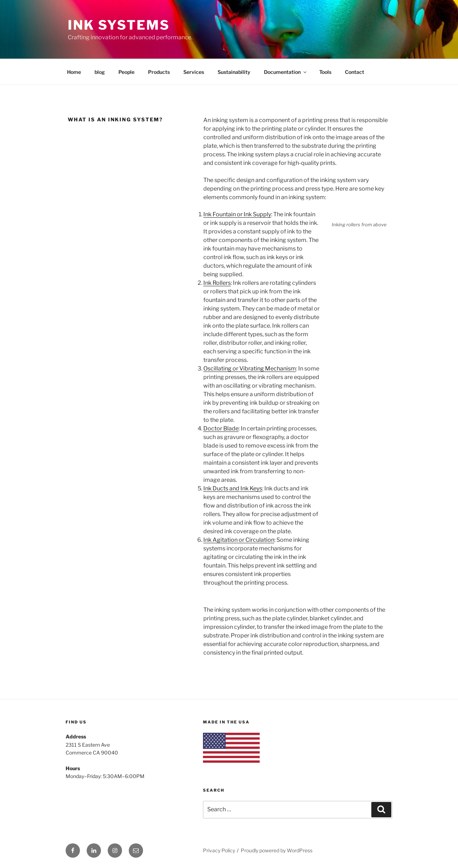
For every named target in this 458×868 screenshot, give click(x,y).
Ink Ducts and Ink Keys (233, 488)
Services (194, 72)
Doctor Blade (221, 428)
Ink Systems (119, 25)
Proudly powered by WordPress (277, 850)
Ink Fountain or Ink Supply (237, 214)
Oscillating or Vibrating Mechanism (250, 369)
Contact (355, 72)
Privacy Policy (219, 850)
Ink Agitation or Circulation (239, 540)
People (126, 72)
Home (74, 72)
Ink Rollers (217, 283)
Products (159, 72)
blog (100, 72)
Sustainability (234, 72)
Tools (325, 72)
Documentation (286, 72)
